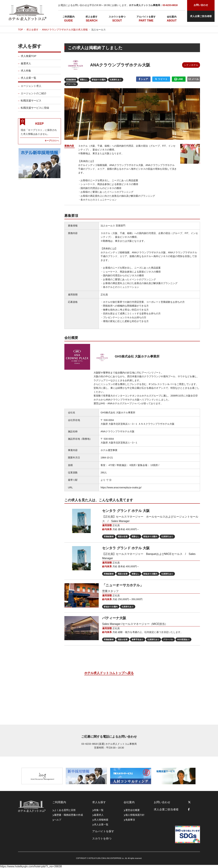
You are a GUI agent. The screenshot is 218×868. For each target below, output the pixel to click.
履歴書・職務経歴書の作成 (68, 815)
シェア (143, 79)
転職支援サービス (31, 103)
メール (194, 79)
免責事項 (130, 820)
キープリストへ (52, 143)
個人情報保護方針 (135, 815)
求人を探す (91, 17)
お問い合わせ (162, 802)
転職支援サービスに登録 (35, 110)
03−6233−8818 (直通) (93, 744)
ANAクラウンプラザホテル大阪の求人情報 (65, 30)
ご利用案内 (68, 17)
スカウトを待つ (117, 17)
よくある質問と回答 (65, 810)
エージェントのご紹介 (34, 96)
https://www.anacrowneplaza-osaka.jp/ (121, 487)
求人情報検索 (101, 820)
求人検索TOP (29, 58)
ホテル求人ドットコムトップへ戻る (109, 673)
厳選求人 (26, 66)
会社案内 (172, 17)
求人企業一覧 (28, 80)
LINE (179, 79)
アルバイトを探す (146, 17)
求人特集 (26, 73)
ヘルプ (58, 820)
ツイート (161, 79)
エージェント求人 (31, 88)
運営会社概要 (133, 810)
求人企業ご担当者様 (201, 16)
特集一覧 (99, 810)
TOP (21, 30)
